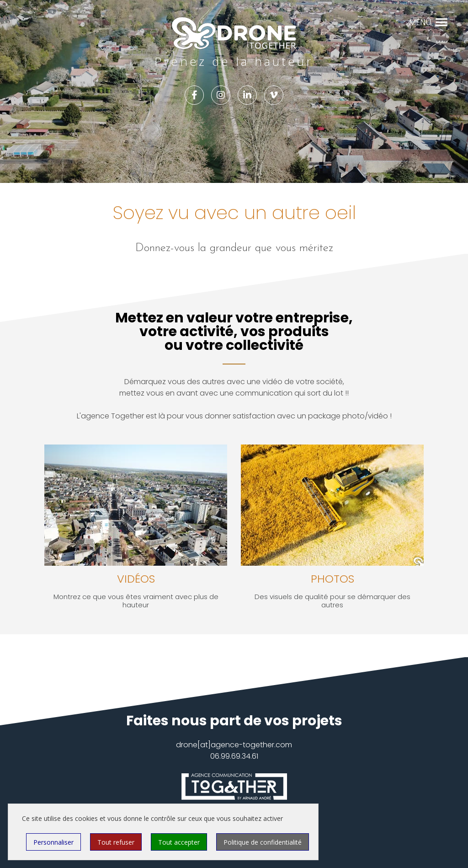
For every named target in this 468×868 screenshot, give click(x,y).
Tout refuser (116, 842)
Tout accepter (179, 842)
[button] (441, 21)
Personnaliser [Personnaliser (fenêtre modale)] (53, 842)
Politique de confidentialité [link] (263, 842)
